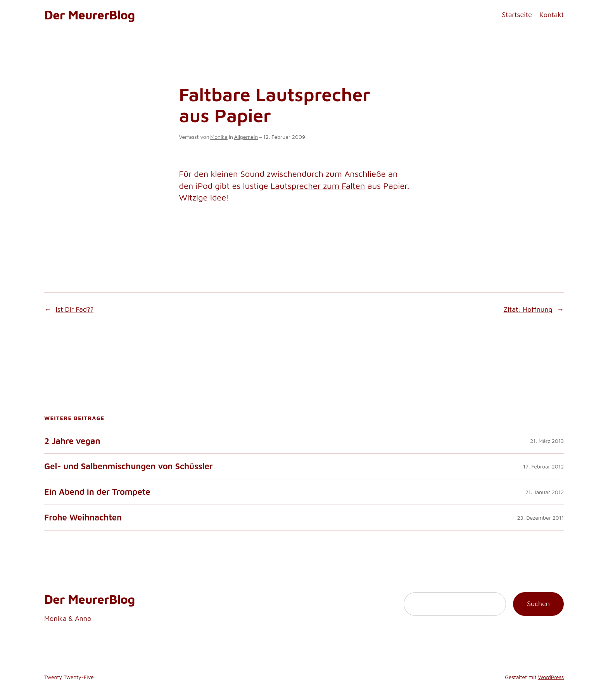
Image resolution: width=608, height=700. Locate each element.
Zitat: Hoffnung (528, 309)
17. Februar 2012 (543, 466)
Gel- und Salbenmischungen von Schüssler (129, 466)
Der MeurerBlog (90, 15)
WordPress (551, 677)
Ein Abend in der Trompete (97, 492)
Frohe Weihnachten (83, 518)
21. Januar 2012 (544, 492)
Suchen (538, 604)
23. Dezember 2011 (541, 518)
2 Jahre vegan (72, 441)
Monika (219, 137)
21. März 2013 (547, 441)
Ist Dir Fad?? (75, 309)
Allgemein (246, 137)
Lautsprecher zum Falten (318, 186)
